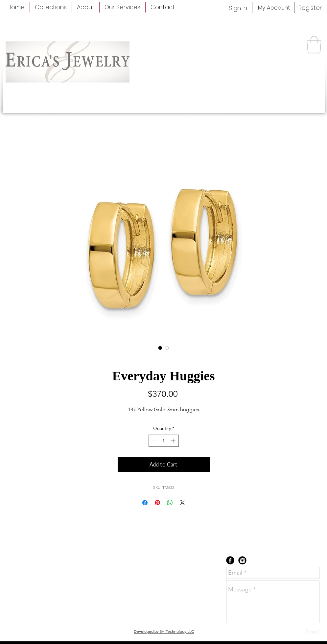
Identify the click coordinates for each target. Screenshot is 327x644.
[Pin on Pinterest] (157, 503)
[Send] (312, 632)
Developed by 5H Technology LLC (164, 631)
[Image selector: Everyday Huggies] (160, 348)
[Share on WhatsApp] (170, 503)
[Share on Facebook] (145, 503)
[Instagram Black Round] (242, 560)
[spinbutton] (164, 441)
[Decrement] (154, 441)
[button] (314, 45)
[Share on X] (182, 503)
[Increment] (174, 441)
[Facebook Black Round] (230, 560)
